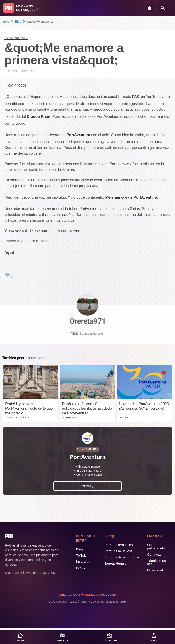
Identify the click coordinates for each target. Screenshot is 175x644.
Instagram (84, 561)
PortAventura (16, 38)
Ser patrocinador (156, 547)
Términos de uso (156, 562)
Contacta (154, 554)
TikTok (81, 555)
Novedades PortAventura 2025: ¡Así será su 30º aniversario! (144, 406)
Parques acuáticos (118, 551)
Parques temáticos (118, 545)
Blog (18, 22)
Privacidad (155, 570)
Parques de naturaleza (122, 557)
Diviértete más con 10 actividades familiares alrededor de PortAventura (87, 409)
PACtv (81, 568)
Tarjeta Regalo (115, 563)
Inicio (6, 22)
